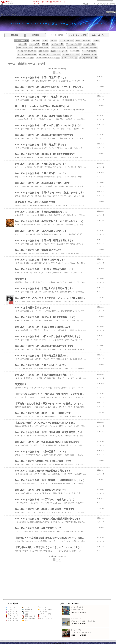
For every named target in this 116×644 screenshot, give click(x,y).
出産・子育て (11, 607)
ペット (26, 607)
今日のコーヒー (76, 618)
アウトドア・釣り (45, 610)
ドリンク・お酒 (8, 4)
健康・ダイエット (13, 614)
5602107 (110, 12)
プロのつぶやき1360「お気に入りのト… (85, 621)
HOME (3, 15)
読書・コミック (29, 616)
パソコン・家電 (44, 614)
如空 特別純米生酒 (77, 610)
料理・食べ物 (11, 618)
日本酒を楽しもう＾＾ (78, 607)
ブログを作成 (104, 4)
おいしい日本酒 (76, 630)
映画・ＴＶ (27, 612)
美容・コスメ (11, 612)
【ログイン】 (111, 15)
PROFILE (16, 15)
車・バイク (43, 612)
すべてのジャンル (45, 618)
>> (88, 4)
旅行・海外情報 (29, 618)
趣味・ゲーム (28, 610)
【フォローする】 (100, 15)
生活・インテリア (13, 616)
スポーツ (42, 607)
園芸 (25, 620)
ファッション (11, 610)
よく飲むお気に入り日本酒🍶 (81, 633)
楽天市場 (112, 4)
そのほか (42, 616)
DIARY (9, 15)
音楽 (25, 614)
